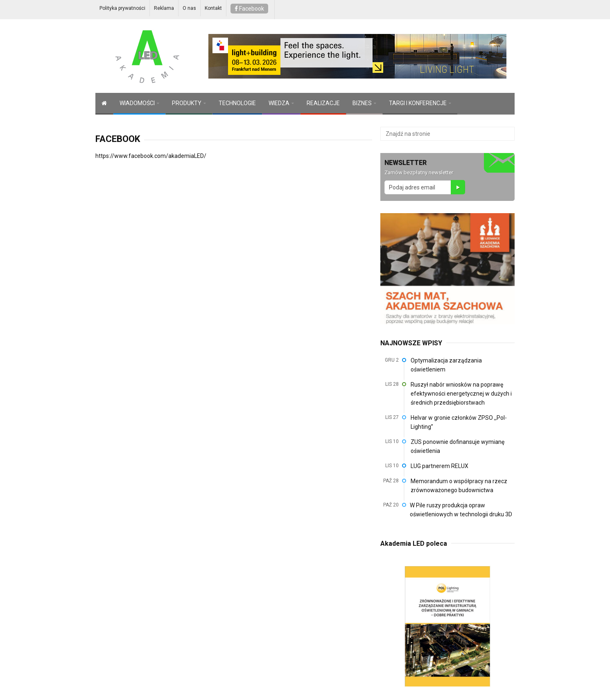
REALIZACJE (323, 103)
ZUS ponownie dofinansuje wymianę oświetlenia (457, 446)
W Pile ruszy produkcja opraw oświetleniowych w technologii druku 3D (461, 510)
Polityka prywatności (122, 8)
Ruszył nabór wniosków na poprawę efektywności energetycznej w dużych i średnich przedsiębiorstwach (461, 394)
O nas (189, 8)
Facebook (249, 9)
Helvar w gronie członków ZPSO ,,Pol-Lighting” (459, 422)
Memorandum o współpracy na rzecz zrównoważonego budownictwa (459, 486)
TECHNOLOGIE (237, 103)
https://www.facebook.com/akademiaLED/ (151, 156)
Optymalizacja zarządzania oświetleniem (446, 365)
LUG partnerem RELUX (439, 466)
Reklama (164, 8)
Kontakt (213, 8)
